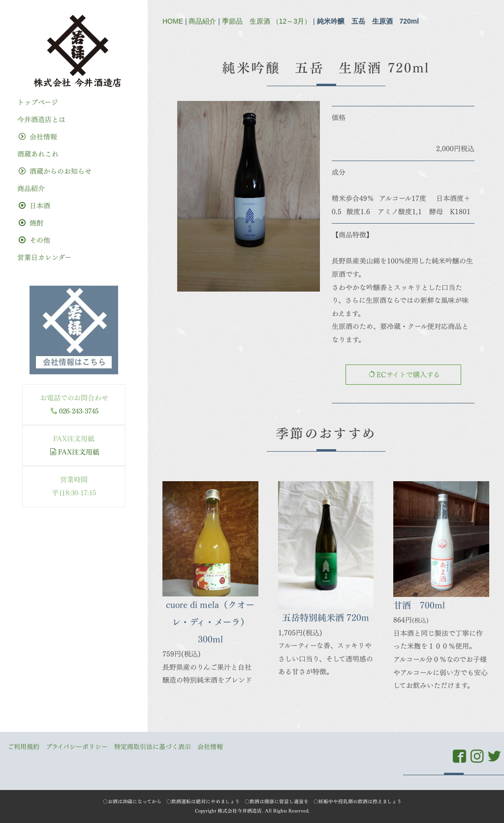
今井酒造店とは (41, 119)
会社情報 (38, 137)
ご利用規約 (23, 747)
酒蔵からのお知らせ (55, 171)
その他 (34, 240)
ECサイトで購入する (404, 375)
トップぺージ (38, 102)
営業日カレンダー (44, 257)
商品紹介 (202, 21)
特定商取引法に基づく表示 (153, 747)
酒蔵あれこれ (38, 154)
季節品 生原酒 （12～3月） (267, 21)
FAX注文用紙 (75, 452)
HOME (173, 21)
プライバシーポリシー (77, 747)
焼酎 (31, 223)
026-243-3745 (79, 411)
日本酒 (34, 206)
